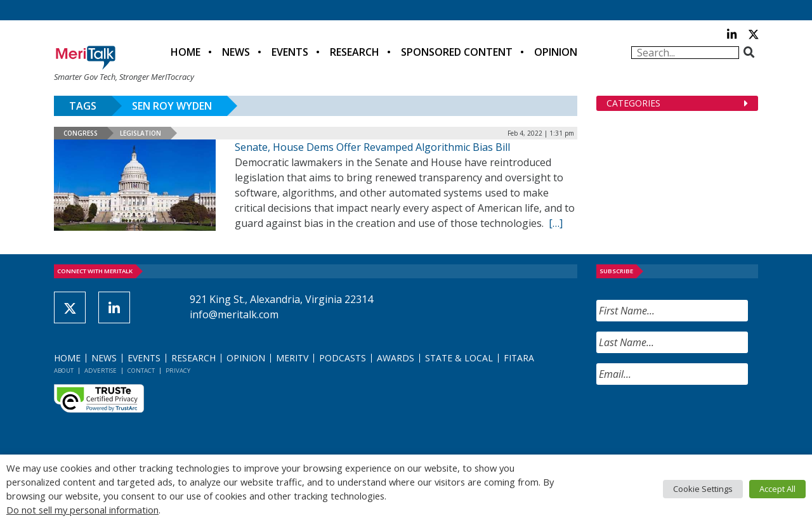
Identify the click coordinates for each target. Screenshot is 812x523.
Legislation (141, 133)
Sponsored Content (457, 52)
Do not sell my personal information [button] (82, 510)
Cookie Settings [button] (703, 489)
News (236, 52)
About (64, 371)
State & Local (459, 358)
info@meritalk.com (234, 314)
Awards (396, 358)
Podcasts (343, 358)
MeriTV (292, 358)
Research (355, 52)
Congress (81, 133)
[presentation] (693, 420)
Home (186, 52)
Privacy (178, 371)
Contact (141, 371)
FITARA (519, 358)
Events (290, 52)
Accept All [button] (777, 489)
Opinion (556, 52)
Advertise (101, 371)
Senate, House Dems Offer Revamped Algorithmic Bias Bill (372, 147)
